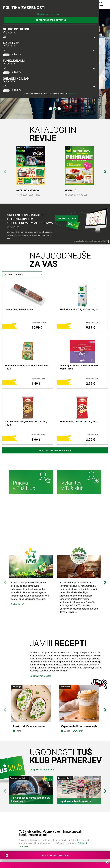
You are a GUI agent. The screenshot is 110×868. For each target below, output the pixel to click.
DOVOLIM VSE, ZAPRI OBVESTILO (51, 20)
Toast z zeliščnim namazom (29, 748)
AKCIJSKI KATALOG (27, 190)
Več (5, 37)
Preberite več (17, 604)
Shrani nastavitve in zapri (48, 14)
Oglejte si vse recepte (40, 697)
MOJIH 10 (70, 190)
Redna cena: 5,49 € (38, 435)
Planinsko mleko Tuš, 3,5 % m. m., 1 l (79, 309)
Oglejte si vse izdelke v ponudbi (55, 450)
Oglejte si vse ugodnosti (42, 791)
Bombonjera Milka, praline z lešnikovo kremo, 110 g (79, 367)
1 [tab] (51, 109)
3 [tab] (59, 109)
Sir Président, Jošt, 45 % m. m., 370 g (79, 422)
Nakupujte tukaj (67, 218)
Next (105, 170)
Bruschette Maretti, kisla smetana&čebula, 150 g (27, 367)
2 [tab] (55, 109)
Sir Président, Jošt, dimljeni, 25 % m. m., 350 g (26, 423)
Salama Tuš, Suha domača (19, 309)
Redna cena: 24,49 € (39, 322)
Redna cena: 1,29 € (93, 322)
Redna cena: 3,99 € (93, 379)
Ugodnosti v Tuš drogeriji (74, 822)
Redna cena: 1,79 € (38, 379)
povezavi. (72, 94)
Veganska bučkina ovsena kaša (79, 748)
